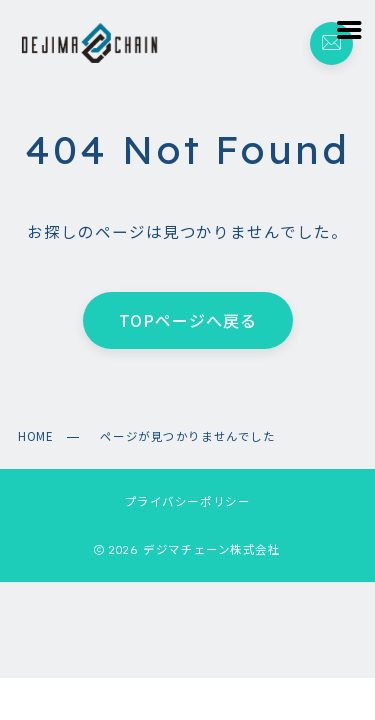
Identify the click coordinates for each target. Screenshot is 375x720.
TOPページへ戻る (188, 321)
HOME (35, 436)
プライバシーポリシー (188, 501)
